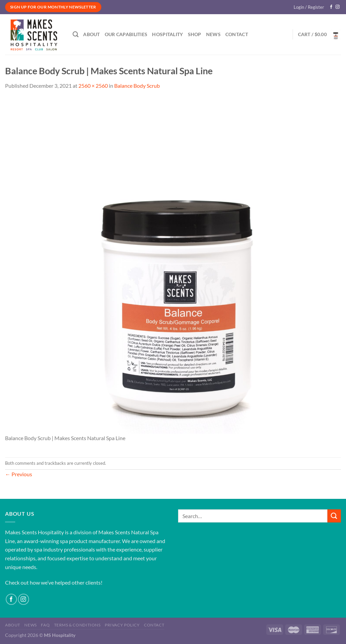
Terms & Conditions (77, 625)
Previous (19, 474)
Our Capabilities (126, 34)
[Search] (76, 35)
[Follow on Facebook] (331, 7)
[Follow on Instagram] (338, 7)
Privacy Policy (122, 625)
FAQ (45, 625)
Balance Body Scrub (137, 86)
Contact (237, 34)
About (91, 34)
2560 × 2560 (93, 86)
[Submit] (334, 516)
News (213, 34)
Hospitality (167, 34)
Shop (195, 34)
